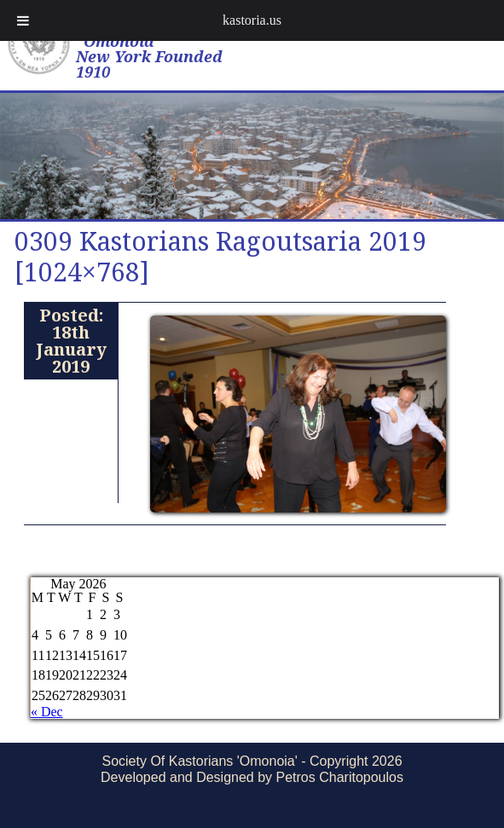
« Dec (47, 712)
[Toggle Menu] (23, 20)
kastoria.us (252, 20)
